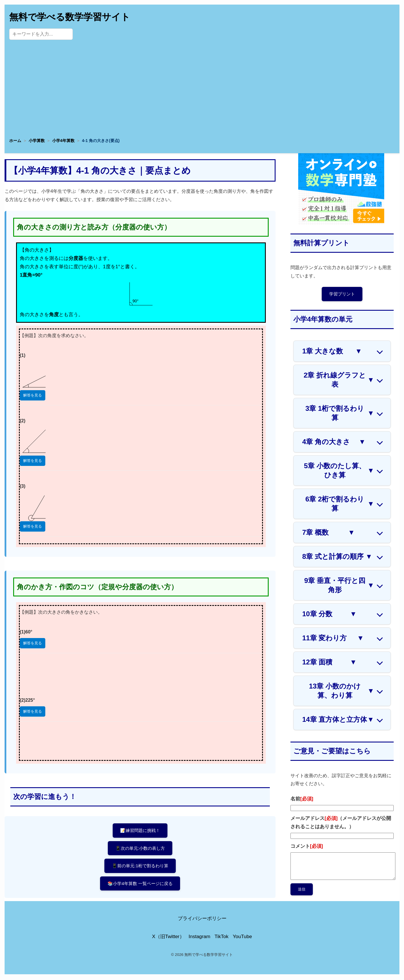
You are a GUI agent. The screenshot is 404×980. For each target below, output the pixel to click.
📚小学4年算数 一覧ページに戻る (140, 887)
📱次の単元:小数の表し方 (140, 849)
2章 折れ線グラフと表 (339, 381)
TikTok (221, 937)
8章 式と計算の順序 (337, 557)
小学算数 (37, 141)
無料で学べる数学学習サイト (70, 17)
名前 (302, 800)
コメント (307, 847)
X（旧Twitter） (168, 937)
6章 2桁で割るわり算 (340, 504)
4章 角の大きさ (334, 443)
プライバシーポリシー (202, 919)
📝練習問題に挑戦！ (140, 831)
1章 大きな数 (332, 352)
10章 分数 (329, 615)
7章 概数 (328, 533)
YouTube (242, 937)
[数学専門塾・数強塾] (341, 223)
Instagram (200, 937)
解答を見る (33, 395)
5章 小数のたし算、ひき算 (339, 471)
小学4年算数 (63, 141)
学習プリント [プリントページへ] (342, 294)
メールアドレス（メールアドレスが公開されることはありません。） (341, 823)
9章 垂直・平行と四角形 (339, 586)
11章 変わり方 (333, 639)
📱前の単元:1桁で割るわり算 (140, 868)
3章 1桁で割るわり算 (340, 414)
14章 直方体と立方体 (338, 720)
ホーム (15, 141)
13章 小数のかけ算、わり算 (341, 692)
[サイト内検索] (41, 34)
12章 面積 (329, 663)
